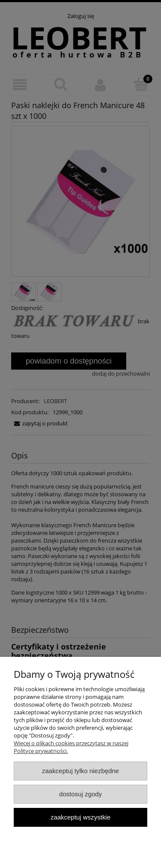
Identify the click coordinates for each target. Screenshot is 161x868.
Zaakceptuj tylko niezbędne (80, 771)
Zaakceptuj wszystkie (80, 817)
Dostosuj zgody (81, 794)
